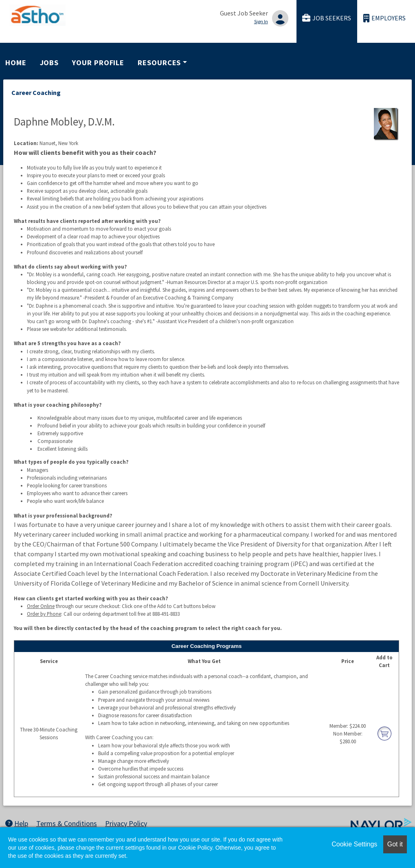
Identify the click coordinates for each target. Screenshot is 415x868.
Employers (384, 18)
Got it (395, 844)
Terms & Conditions (67, 823)
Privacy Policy (126, 823)
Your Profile (98, 63)
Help (17, 823)
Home (16, 63)
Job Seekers (327, 18)
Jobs (49, 63)
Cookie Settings (354, 844)
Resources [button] (159, 63)
